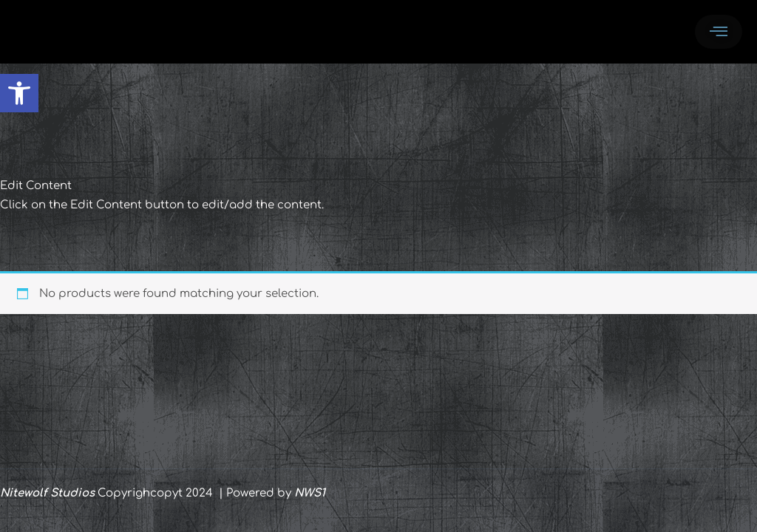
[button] (19, 93)
